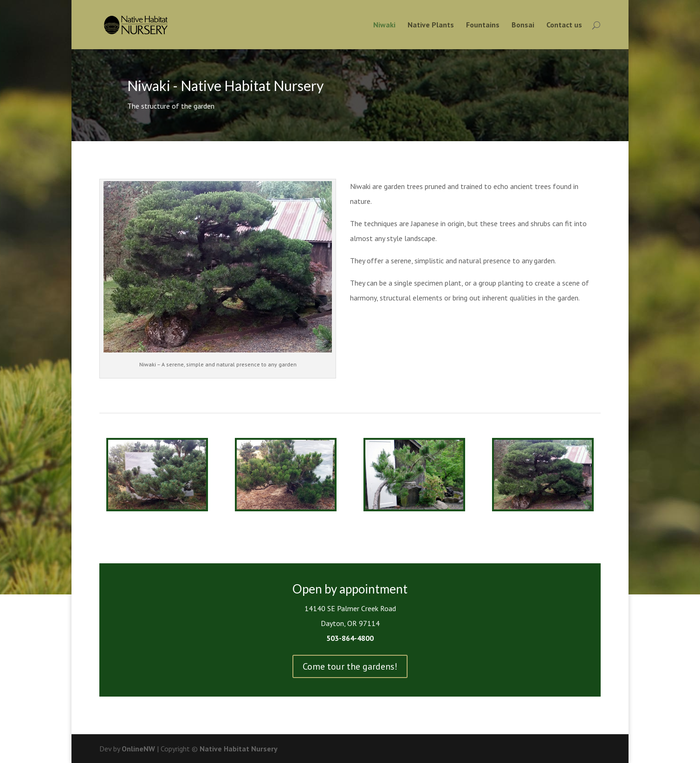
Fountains (483, 25)
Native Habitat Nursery (239, 749)
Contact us (564, 25)
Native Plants (431, 25)
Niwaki (384, 25)
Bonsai (523, 25)
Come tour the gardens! (350, 666)
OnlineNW (138, 749)
